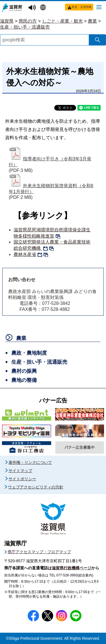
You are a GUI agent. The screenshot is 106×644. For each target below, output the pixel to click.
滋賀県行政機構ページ (72, 568)
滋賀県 (7, 21)
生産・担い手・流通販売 (25, 27)
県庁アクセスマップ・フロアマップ (39, 552)
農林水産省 (25, 254)
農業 (92, 21)
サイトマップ (20, 471)
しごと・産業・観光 (62, 21)
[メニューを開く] (99, 7)
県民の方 (28, 21)
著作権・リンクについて (30, 462)
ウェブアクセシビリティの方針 (36, 487)
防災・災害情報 (82, 7)
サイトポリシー (22, 479)
